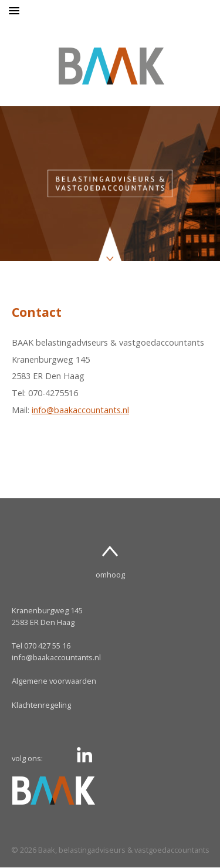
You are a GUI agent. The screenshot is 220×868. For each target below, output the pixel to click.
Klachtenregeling (41, 705)
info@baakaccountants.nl (80, 410)
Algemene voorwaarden (54, 681)
